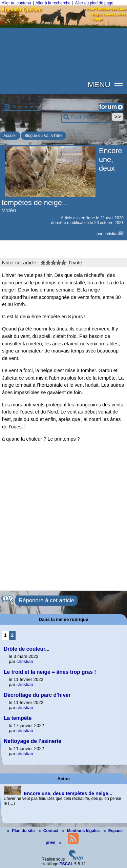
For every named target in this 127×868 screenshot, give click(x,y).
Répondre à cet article (46, 600)
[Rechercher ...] (86, 117)
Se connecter (25, 107)
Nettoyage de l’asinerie (33, 741)
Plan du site (22, 831)
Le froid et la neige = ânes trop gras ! (50, 672)
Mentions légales (82, 831)
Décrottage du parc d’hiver (37, 695)
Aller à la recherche (53, 3)
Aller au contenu (16, 3)
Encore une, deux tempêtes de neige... (68, 793)
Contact (49, 831)
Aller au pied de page (94, 3)
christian (111, 234)
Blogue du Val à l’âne (44, 136)
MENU (99, 84)
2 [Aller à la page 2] (12, 635)
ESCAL (67, 864)
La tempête (18, 718)
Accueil (10, 136)
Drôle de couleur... (27, 649)
